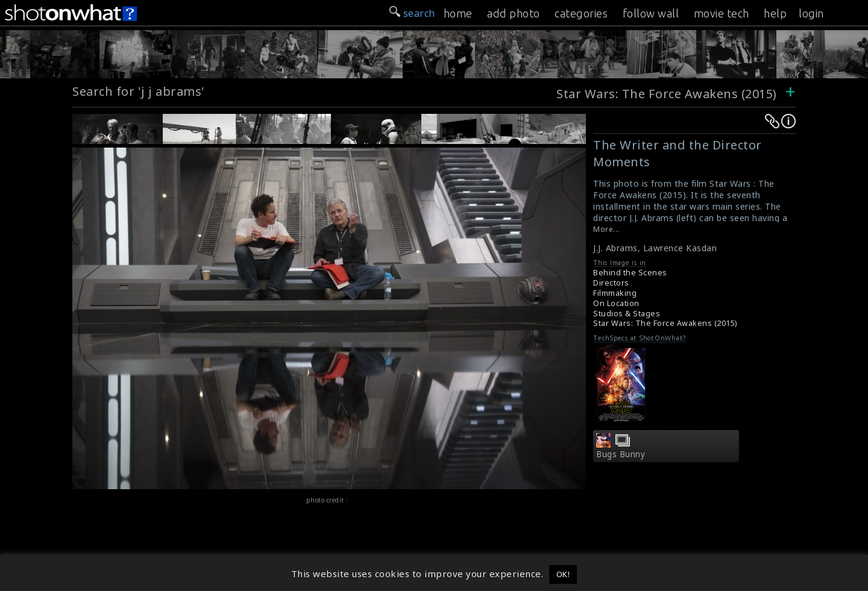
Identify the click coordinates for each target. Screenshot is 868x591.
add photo (514, 13)
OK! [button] (563, 574)
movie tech (722, 13)
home (458, 13)
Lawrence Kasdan (680, 248)
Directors (611, 283)
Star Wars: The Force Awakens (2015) (667, 94)
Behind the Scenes (630, 273)
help (775, 13)
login (811, 13)
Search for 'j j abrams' (139, 91)
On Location (616, 303)
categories (581, 13)
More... (606, 229)
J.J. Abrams (615, 248)
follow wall (651, 13)
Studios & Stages (627, 314)
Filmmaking (615, 293)
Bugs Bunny (621, 454)
